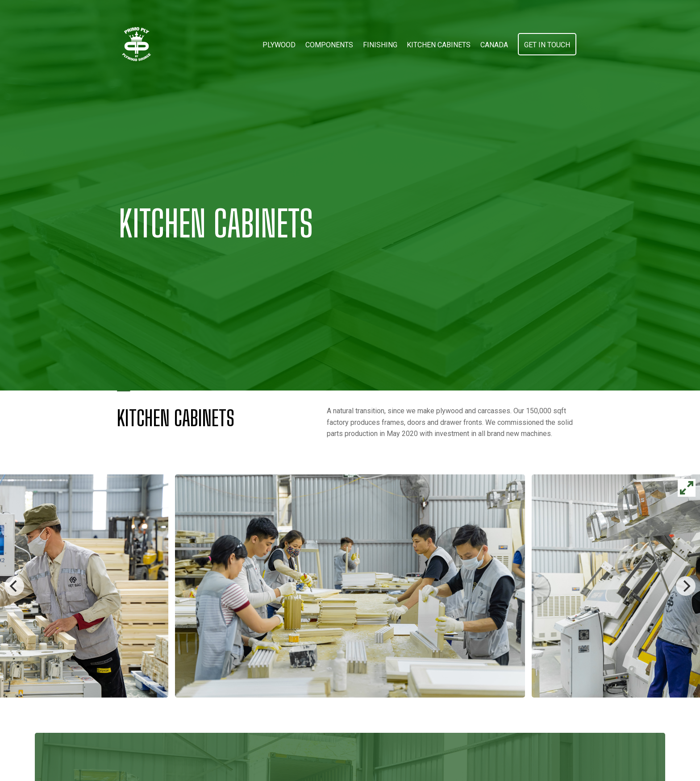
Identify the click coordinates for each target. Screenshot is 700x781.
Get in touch (547, 45)
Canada (494, 45)
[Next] (686, 586)
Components (329, 45)
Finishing (380, 45)
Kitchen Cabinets (439, 45)
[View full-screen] (687, 488)
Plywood (279, 45)
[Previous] (14, 586)
